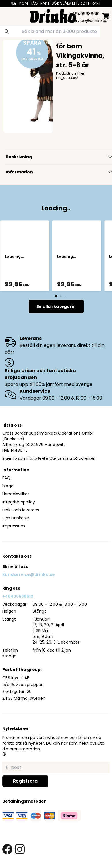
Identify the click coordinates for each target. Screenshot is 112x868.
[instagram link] (20, 849)
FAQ (6, 478)
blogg (8, 486)
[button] (4, 754)
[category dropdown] (7, 15)
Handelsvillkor (16, 494)
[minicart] (106, 16)
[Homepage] (53, 15)
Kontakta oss (17, 556)
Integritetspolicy (19, 502)
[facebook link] (7, 849)
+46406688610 (18, 596)
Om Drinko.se (16, 518)
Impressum (14, 526)
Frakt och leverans (21, 510)
